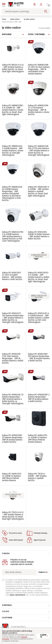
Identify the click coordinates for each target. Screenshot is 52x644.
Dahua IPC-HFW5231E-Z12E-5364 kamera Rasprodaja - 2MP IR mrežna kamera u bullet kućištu (13, 358)
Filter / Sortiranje (39, 34)
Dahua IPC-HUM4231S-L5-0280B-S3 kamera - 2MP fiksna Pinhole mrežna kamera (12, 477)
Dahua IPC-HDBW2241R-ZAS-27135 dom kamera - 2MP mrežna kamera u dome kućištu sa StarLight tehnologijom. (39, 151)
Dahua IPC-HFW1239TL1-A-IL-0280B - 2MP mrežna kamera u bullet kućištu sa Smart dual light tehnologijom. (39, 277)
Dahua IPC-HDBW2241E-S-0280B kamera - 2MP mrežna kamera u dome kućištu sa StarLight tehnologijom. (13, 151)
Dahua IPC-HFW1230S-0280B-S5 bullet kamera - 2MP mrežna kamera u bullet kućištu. (39, 235)
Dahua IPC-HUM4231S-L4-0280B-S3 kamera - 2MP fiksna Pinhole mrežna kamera (38, 439)
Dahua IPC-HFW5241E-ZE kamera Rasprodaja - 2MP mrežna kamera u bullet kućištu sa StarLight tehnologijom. (13, 399)
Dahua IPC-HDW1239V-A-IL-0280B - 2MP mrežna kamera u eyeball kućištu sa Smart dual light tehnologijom (39, 191)
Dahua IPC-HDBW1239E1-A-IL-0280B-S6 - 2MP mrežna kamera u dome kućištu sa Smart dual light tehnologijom (13, 110)
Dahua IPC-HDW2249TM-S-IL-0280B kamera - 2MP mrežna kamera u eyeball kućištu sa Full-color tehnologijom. (13, 236)
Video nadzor (15, 19)
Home (4, 19)
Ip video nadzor (29, 19)
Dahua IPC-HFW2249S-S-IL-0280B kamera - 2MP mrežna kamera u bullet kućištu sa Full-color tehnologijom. (39, 318)
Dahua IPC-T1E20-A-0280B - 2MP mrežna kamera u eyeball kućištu (37, 477)
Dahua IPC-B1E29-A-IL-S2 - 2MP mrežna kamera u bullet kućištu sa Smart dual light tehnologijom (13, 68)
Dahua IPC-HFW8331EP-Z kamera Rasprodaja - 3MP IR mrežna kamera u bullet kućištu (39, 398)
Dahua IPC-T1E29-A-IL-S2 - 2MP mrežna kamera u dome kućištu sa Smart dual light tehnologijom (13, 516)
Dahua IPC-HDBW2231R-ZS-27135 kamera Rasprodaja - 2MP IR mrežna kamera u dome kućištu (39, 110)
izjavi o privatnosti (17, 595)
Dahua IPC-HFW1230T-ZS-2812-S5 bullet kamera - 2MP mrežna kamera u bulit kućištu (12, 276)
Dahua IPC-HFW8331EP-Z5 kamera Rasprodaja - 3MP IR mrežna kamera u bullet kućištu (13, 439)
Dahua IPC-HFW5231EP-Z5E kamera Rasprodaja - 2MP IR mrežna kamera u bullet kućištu (39, 357)
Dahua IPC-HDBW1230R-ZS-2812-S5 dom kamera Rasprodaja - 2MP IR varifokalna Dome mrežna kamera (39, 69)
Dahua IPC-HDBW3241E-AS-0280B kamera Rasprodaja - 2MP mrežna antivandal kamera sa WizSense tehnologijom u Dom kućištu (12, 194)
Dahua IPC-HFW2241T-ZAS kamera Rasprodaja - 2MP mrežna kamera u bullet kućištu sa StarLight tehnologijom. (13, 318)
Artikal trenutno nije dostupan (39, 256)
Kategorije (13, 34)
